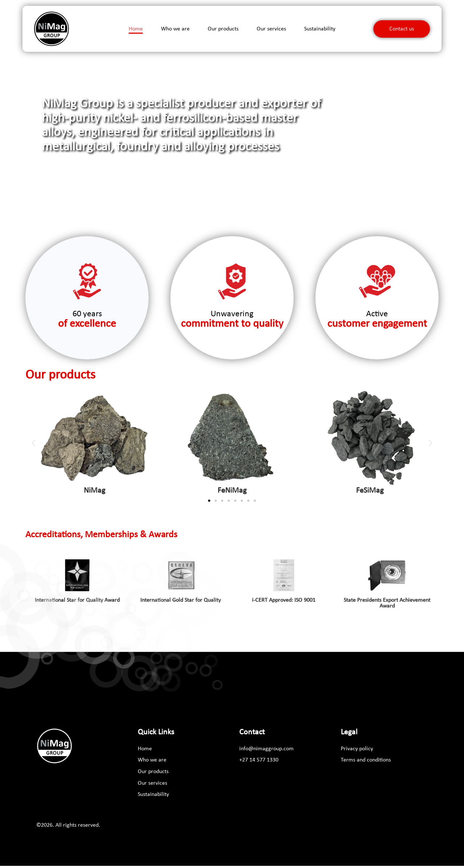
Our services (271, 30)
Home (136, 30)
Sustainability (320, 30)
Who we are (175, 30)
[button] (397, 222)
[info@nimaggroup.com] (267, 751)
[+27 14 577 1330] (259, 762)
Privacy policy (357, 751)
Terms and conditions (366, 762)
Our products (223, 30)
